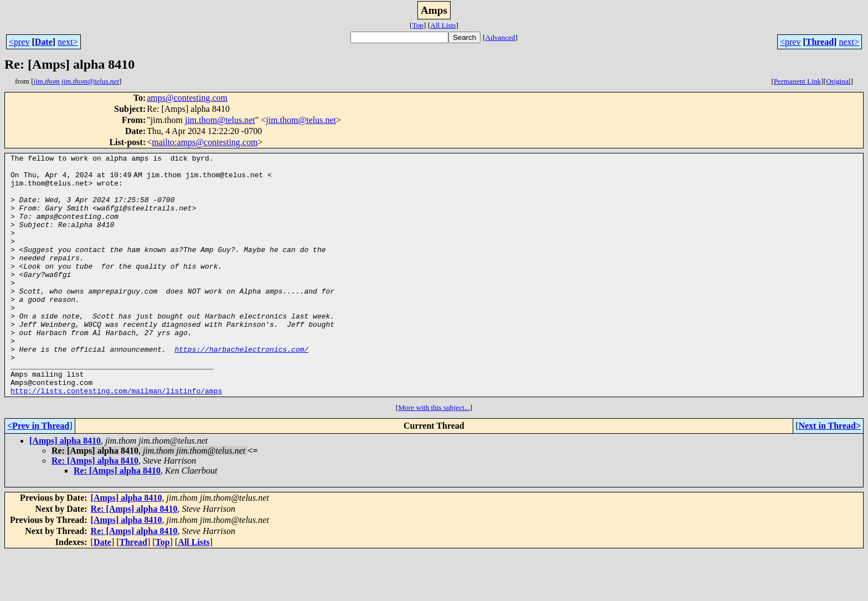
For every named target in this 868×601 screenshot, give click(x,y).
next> (68, 42)
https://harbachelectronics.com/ (241, 389)
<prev (19, 42)
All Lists (443, 25)
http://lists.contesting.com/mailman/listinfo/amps (116, 439)
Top (418, 25)
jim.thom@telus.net (220, 120)
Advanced (500, 37)
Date (44, 42)
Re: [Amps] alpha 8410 (95, 509)
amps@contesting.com (187, 98)
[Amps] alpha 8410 (65, 489)
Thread (820, 42)
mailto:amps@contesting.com (205, 142)
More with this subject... (434, 456)
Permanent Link (798, 81)
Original (838, 81)
